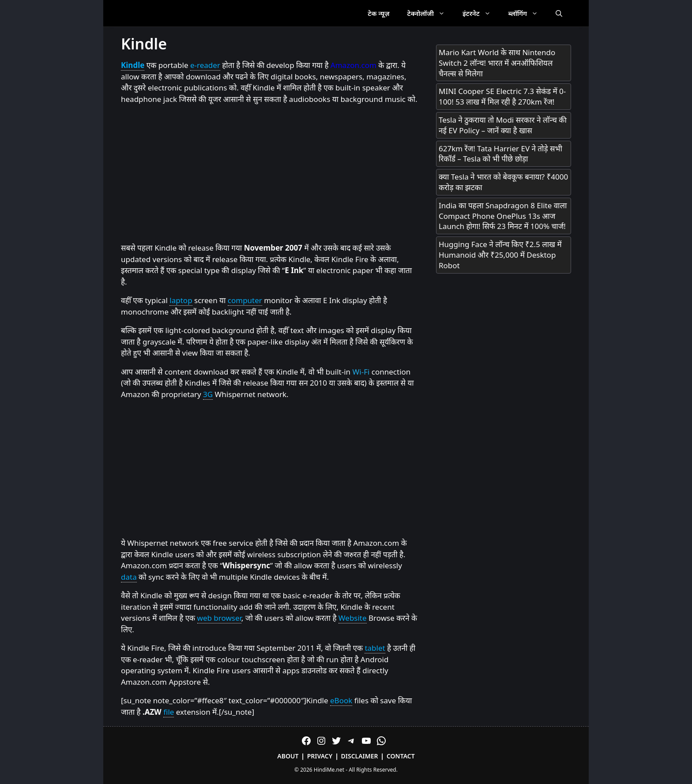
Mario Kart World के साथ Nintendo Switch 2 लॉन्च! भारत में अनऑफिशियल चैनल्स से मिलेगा (497, 63)
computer (245, 300)
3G (208, 394)
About (288, 756)
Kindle (133, 65)
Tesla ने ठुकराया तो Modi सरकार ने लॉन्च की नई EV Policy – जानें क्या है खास (503, 125)
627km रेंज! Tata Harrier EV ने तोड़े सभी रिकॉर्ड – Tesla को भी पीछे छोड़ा (500, 154)
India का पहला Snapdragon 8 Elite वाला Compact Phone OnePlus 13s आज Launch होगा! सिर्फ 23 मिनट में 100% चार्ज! (503, 216)
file (169, 712)
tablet (375, 648)
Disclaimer (360, 756)
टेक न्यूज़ (378, 13)
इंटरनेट (481, 13)
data (129, 577)
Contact (401, 756)
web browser (219, 618)
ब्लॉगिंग (528, 13)
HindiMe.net (329, 770)
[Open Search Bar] (559, 13)
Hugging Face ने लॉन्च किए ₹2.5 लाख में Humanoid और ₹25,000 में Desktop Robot (500, 255)
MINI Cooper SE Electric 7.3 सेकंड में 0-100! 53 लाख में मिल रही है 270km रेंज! (502, 96)
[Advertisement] (270, 174)
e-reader (205, 65)
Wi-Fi (361, 372)
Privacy (320, 756)
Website (353, 618)
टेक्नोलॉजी (431, 13)
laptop (181, 300)
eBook (341, 700)
